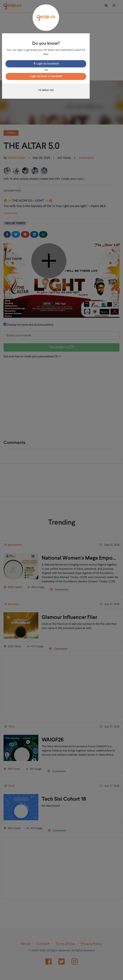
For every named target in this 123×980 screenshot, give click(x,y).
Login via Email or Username (46, 76)
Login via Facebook (46, 64)
